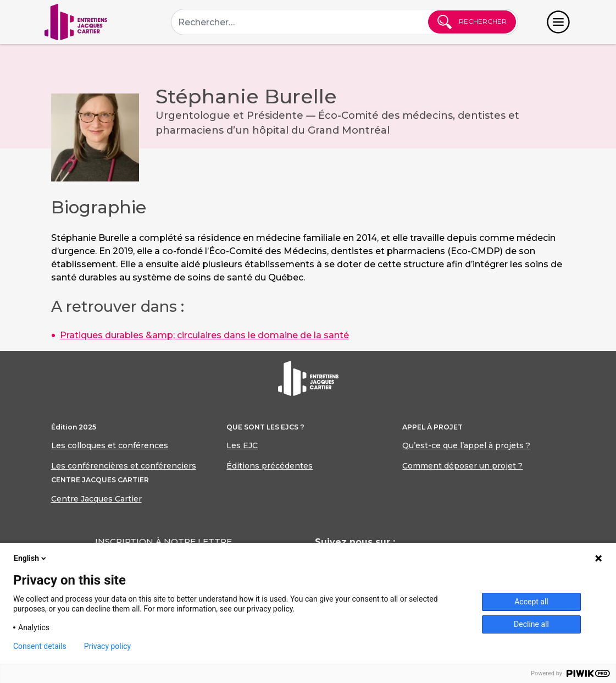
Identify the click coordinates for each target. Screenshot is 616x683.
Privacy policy (107, 646)
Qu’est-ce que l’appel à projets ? (466, 445)
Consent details (40, 646)
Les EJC (242, 445)
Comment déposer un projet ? (462, 466)
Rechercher (472, 22)
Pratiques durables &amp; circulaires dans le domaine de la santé (204, 335)
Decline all (531, 624)
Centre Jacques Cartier (96, 499)
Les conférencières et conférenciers (124, 466)
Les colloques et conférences (110, 445)
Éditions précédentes (270, 466)
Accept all (531, 602)
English (31, 558)
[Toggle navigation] (558, 22)
